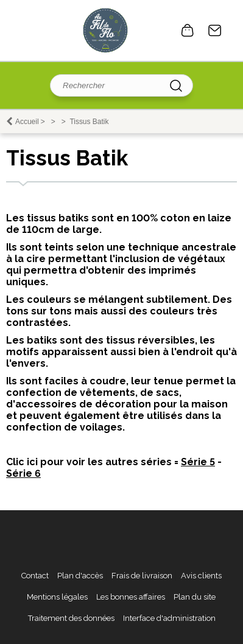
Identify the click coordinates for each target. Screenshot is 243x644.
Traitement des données (71, 618)
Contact (215, 30)
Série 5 (198, 462)
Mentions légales (57, 597)
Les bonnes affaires (131, 597)
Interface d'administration (169, 618)
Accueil (27, 122)
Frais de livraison (142, 576)
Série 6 (23, 473)
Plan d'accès (80, 576)
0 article (188, 30)
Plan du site (195, 597)
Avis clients (201, 576)
